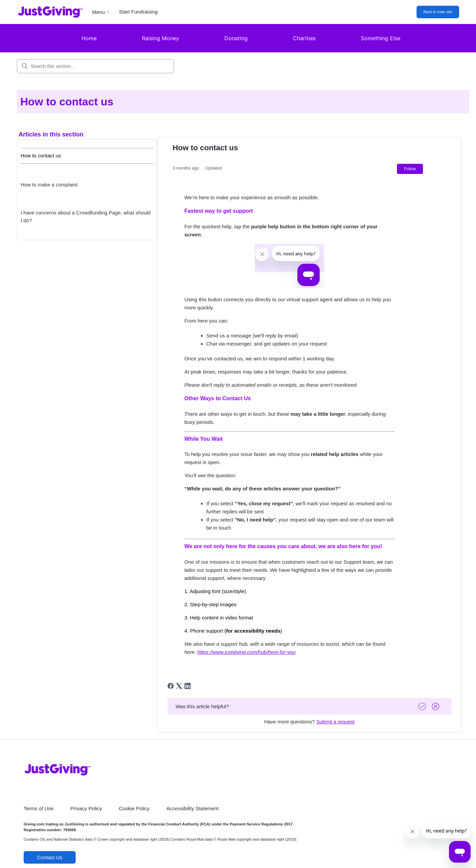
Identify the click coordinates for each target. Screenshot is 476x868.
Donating (236, 38)
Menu (101, 12)
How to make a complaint (49, 185)
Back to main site (438, 12)
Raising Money (160, 38)
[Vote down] (436, 706)
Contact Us (50, 857)
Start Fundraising (138, 12)
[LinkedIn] (187, 686)
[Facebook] (171, 686)
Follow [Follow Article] (410, 169)
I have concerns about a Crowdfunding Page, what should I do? (85, 216)
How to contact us (41, 156)
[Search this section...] (95, 66)
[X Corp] (179, 686)
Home (89, 38)
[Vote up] (423, 706)
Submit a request (335, 722)
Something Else (381, 38)
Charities (304, 38)
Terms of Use (39, 808)
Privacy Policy (86, 808)
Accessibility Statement (193, 808)
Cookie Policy (134, 808)
